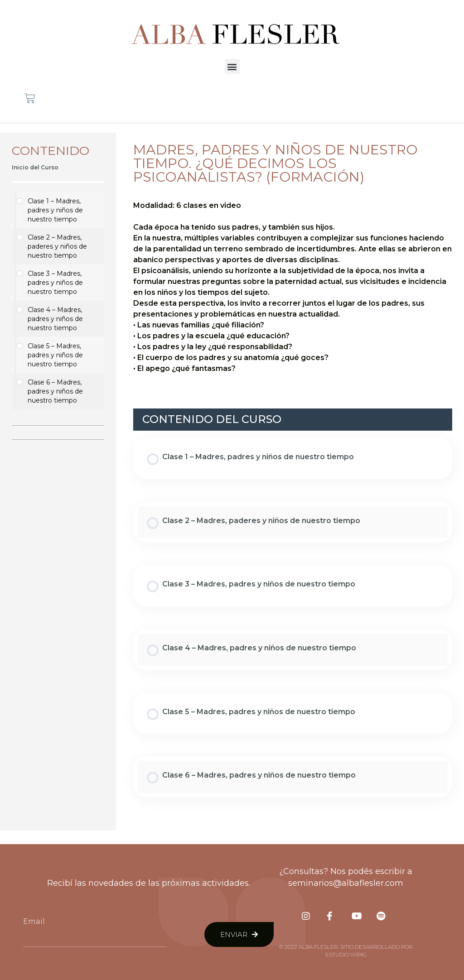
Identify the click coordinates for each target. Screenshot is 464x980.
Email (34, 921)
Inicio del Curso (35, 167)
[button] (232, 66)
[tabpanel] (292, 287)
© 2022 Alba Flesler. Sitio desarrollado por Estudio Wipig (346, 951)
